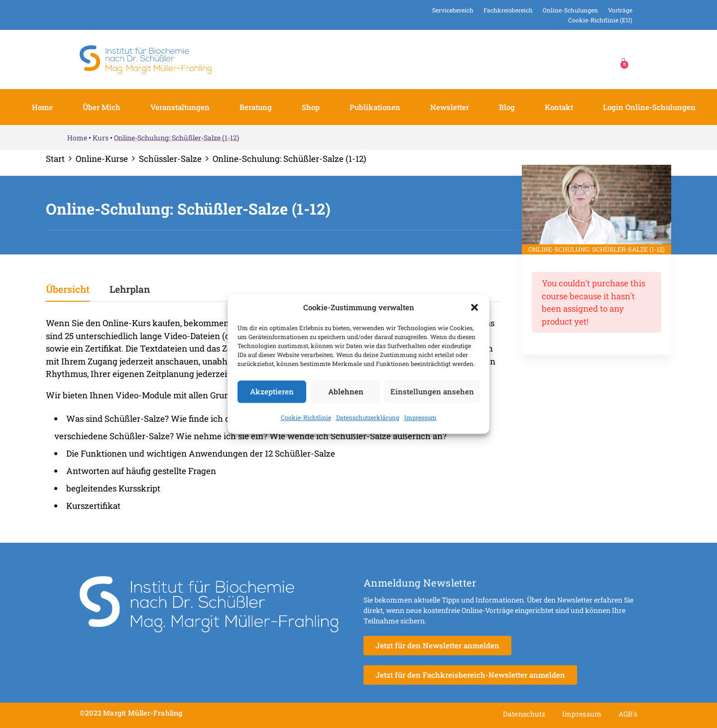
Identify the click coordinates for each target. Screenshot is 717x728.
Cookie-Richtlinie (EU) (600, 20)
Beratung (256, 107)
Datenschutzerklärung (368, 417)
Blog (507, 107)
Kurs (101, 138)
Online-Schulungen (570, 10)
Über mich (102, 107)
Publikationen (375, 107)
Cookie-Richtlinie (306, 417)
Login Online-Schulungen (649, 107)
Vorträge (620, 10)
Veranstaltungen (180, 107)
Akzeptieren (272, 391)
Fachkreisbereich (508, 10)
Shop (311, 107)
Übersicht (68, 290)
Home (42, 107)
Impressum (420, 417)
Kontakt (559, 107)
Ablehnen (346, 391)
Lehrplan (130, 290)
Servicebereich (453, 10)
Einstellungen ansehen (432, 391)
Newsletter (450, 107)
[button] (475, 308)
